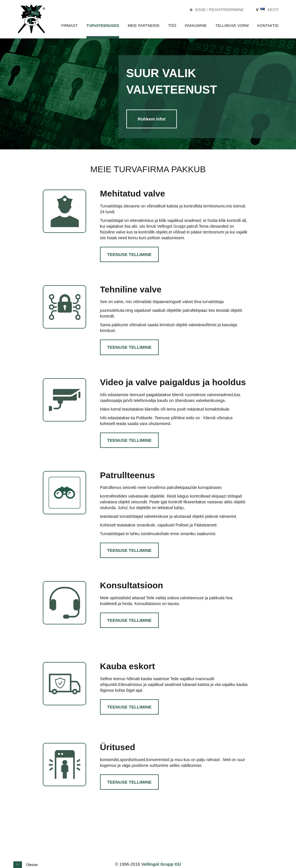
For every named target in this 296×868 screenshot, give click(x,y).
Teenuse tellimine (129, 254)
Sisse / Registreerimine (217, 10)
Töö (172, 26)
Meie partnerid (144, 26)
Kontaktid (268, 26)
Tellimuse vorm (232, 26)
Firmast (70, 26)
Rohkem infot (152, 119)
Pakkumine (196, 26)
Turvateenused (103, 26)
